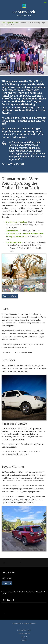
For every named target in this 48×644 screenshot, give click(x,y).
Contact (24, 640)
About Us (24, 637)
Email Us (7, 583)
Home (3, 23)
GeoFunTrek (24, 12)
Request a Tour (10, 296)
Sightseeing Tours (13, 23)
